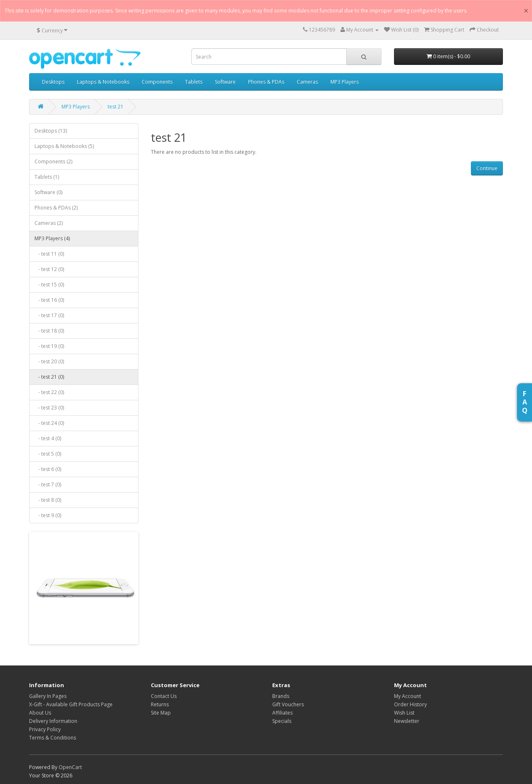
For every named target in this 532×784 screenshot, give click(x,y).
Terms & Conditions (53, 738)
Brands (281, 696)
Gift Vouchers (288, 704)
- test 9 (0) (48, 515)
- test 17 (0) (49, 315)
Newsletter (407, 721)
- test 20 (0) (49, 361)
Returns (160, 704)
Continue (487, 168)
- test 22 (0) (49, 392)
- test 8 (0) (48, 500)
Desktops (53, 82)
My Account (408, 696)
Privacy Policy (45, 729)
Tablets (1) (47, 177)
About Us (40, 713)
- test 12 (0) (49, 269)
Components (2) (53, 161)
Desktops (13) (51, 131)
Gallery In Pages (48, 696)
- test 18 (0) (49, 331)
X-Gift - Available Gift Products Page (71, 704)
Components (157, 82)
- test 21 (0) (49, 377)
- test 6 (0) (48, 469)
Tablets (194, 82)
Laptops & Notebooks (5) (64, 146)
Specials (282, 721)
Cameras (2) (49, 223)
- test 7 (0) (48, 484)
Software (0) (48, 192)
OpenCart (70, 767)
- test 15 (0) (49, 285)
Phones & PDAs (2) (56, 208)
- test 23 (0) (49, 408)
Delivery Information (53, 721)
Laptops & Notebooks (103, 82)
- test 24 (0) (49, 423)
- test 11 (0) (49, 254)
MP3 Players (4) (52, 238)
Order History (410, 704)
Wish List (404, 713)
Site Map (161, 713)
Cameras (307, 82)
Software (225, 82)
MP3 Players (345, 82)
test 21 (116, 107)
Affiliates (282, 713)
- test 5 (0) (48, 454)
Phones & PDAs (266, 82)
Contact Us (164, 696)
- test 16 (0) (49, 300)
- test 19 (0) (49, 346)
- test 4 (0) (48, 438)
